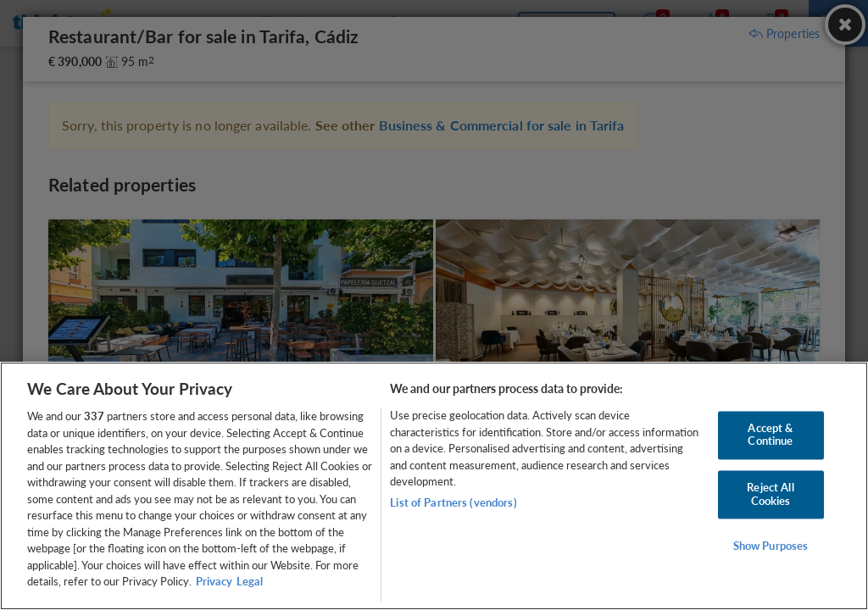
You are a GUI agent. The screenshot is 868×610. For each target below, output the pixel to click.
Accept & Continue (770, 435)
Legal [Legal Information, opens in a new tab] (250, 581)
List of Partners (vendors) (453, 502)
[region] (434, 486)
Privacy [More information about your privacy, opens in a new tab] (214, 581)
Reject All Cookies (770, 494)
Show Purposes (771, 546)
